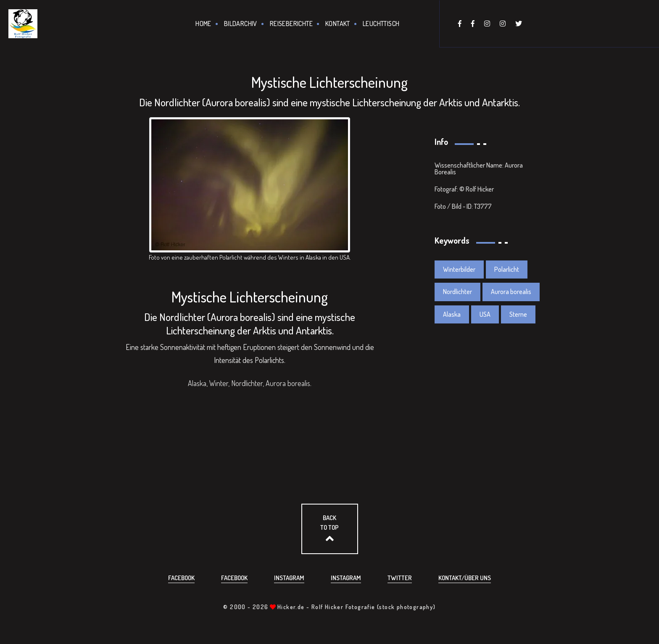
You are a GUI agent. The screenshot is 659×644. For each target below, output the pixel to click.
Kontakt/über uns (465, 578)
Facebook (181, 578)
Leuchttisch (381, 24)
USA (485, 314)
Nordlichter (457, 292)
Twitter (400, 578)
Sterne (518, 314)
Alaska (452, 314)
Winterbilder (459, 269)
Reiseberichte (291, 24)
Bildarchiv (241, 24)
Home (203, 24)
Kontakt (338, 24)
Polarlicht (507, 269)
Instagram (289, 578)
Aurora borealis (511, 292)
